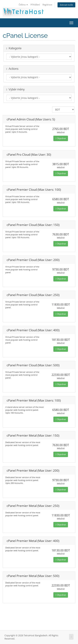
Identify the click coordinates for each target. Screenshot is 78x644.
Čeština (23, 5)
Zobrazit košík (66, 5)
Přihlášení (35, 5)
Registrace (47, 5)
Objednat (61, 138)
